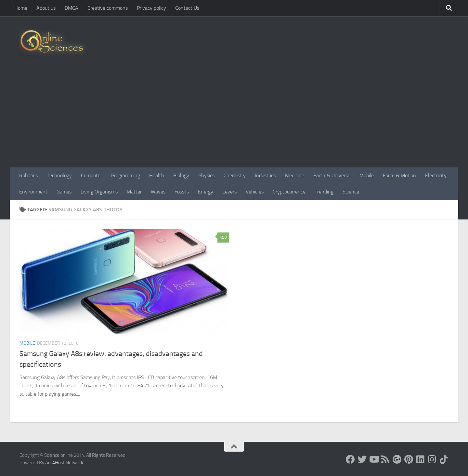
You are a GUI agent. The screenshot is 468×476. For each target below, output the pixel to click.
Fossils (182, 192)
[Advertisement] (234, 119)
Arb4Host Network (64, 463)
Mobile (367, 175)
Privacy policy (151, 8)
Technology (59, 175)
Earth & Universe (332, 175)
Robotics (28, 175)
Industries (265, 175)
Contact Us (187, 8)
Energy (206, 192)
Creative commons (108, 8)
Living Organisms (99, 192)
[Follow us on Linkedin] (421, 459)
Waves (158, 192)
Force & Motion (399, 175)
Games (64, 192)
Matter (134, 192)
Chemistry (235, 175)
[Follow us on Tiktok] (444, 459)
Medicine (295, 175)
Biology (181, 175)
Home (21, 8)
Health (157, 175)
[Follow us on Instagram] (432, 459)
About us (46, 8)
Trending (324, 192)
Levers (229, 192)
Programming (126, 175)
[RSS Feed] (385, 459)
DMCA (71, 8)
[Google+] (397, 459)
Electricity (436, 175)
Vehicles (255, 192)
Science (351, 192)
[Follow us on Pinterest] (409, 459)
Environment (33, 192)
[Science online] (350, 459)
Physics (206, 175)
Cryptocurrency (289, 192)
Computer (91, 175)
